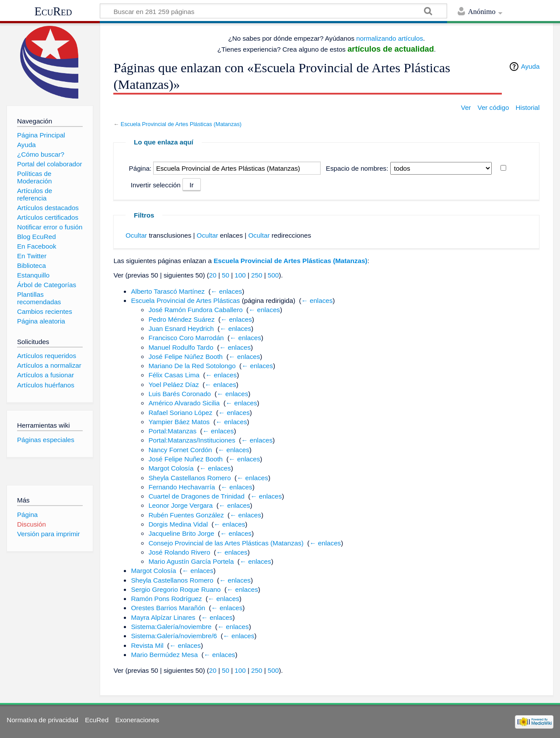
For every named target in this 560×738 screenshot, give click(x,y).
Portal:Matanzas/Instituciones (192, 440)
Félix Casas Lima (174, 375)
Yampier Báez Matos (179, 422)
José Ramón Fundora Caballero (195, 310)
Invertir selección (156, 185)
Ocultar (136, 235)
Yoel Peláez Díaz (173, 385)
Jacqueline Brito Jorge (181, 533)
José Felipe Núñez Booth (185, 357)
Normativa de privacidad (42, 720)
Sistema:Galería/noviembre (171, 627)
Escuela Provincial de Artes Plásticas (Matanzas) (181, 124)
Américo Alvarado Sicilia (184, 403)
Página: (140, 168)
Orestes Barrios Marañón (168, 608)
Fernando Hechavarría (182, 487)
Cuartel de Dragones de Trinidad (196, 496)
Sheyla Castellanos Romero (189, 478)
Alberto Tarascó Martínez (168, 291)
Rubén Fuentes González (186, 515)
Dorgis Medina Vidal (178, 524)
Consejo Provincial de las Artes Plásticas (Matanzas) (226, 543)
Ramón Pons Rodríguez (166, 599)
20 (213, 275)
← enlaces (226, 291)
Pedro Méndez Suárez (181, 319)
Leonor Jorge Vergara (180, 505)
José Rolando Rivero (179, 552)
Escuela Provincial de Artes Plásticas (185, 300)
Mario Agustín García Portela (191, 561)
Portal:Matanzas (172, 431)
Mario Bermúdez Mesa (164, 655)
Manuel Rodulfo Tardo (181, 347)
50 (226, 275)
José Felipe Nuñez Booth (185, 459)
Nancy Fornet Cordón (180, 450)
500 (273, 275)
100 (240, 275)
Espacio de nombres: (357, 168)
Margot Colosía (171, 468)
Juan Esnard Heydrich (181, 329)
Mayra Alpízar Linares (163, 617)
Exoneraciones (137, 720)
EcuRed (53, 11)
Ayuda (530, 66)
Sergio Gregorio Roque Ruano (176, 589)
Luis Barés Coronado (180, 394)
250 (257, 275)
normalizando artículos (390, 38)
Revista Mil (147, 645)
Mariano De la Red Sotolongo (192, 366)
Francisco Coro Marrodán (186, 338)
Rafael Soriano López (180, 413)
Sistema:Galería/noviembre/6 (174, 636)
